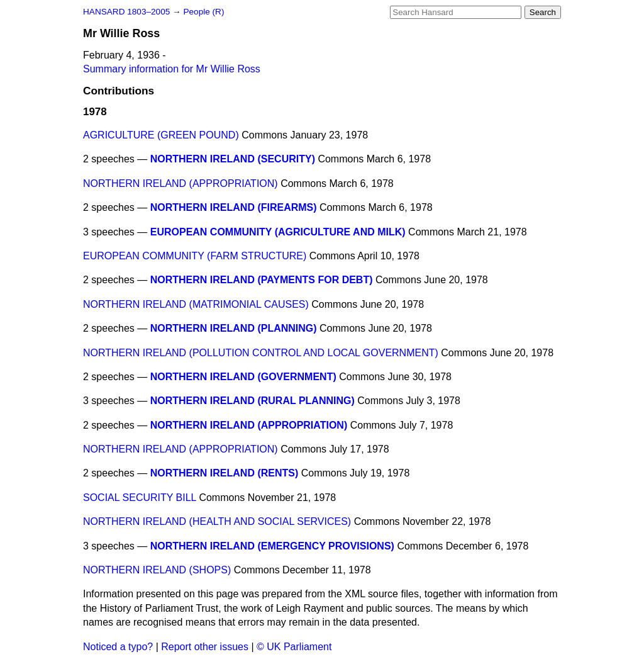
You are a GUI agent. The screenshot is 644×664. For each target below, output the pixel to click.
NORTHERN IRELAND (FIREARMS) (234, 207)
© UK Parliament (294, 647)
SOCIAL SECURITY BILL (140, 498)
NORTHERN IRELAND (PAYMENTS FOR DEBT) (262, 280)
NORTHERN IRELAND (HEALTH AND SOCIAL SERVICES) (217, 521)
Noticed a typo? (118, 647)
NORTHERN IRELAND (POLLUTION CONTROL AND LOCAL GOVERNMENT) (261, 353)
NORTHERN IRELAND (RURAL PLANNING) (253, 401)
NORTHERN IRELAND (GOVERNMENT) (243, 377)
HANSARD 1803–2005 (126, 12)
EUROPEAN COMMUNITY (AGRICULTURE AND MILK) (278, 232)
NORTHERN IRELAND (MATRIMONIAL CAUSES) (196, 304)
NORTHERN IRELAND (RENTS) (225, 473)
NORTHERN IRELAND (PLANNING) (234, 328)
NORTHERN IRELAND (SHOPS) (157, 570)
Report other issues (205, 647)
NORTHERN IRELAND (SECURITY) (233, 159)
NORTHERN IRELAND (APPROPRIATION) (180, 183)
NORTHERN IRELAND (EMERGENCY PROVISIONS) (272, 546)
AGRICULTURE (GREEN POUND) (161, 135)
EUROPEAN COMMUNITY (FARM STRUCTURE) (195, 256)
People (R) (203, 12)
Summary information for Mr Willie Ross (172, 69)
